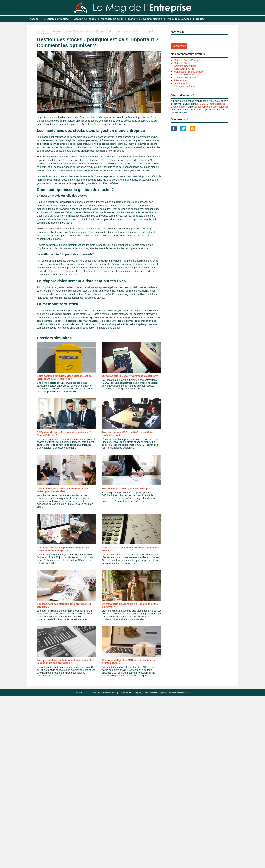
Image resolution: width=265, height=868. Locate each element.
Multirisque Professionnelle (189, 72)
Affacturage (180, 80)
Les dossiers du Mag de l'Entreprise (67, 31)
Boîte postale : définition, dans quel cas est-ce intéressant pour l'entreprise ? (64, 377)
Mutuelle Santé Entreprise (188, 60)
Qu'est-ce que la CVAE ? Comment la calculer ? (130, 376)
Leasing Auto (181, 83)
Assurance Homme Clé (187, 75)
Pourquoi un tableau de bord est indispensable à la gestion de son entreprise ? (66, 662)
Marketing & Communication (145, 19)
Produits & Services (179, 19)
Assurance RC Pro (184, 69)
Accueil (34, 19)
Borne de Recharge (185, 86)
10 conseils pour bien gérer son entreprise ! (128, 488)
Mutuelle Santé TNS (185, 63)
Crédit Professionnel (185, 77)
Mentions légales (158, 693)
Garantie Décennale (185, 66)
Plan (146, 693)
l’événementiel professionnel (212, 107)
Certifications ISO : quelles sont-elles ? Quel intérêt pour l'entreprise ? (63, 490)
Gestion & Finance (85, 19)
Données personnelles (178, 693)
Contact (201, 19)
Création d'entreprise (56, 19)
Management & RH (112, 19)
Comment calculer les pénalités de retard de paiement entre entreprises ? (63, 549)
